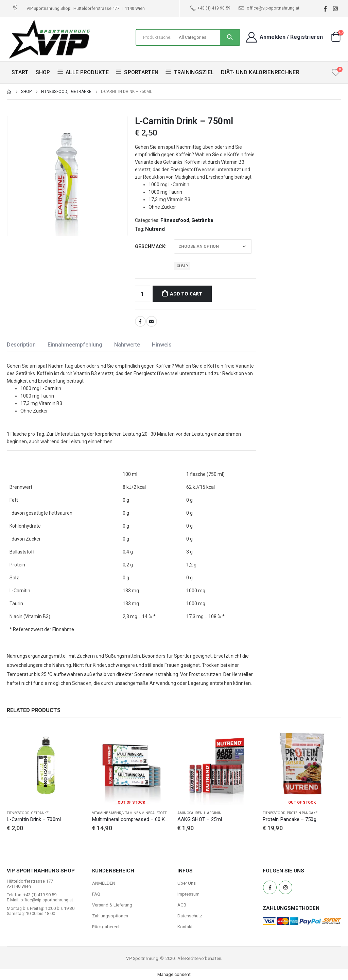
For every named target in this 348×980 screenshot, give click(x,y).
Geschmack (150, 246)
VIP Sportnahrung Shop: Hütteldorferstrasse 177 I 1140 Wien (86, 8)
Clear (182, 266)
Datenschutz (190, 916)
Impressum (188, 894)
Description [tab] (21, 345)
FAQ (96, 894)
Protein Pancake (302, 813)
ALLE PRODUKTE (83, 72)
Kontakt (185, 927)
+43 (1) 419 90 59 (210, 8)
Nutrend (155, 229)
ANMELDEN (104, 883)
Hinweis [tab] (162, 345)
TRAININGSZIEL (190, 72)
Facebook (140, 321)
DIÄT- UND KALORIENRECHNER (260, 72)
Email (152, 321)
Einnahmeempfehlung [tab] (75, 345)
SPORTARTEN (137, 72)
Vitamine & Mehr (107, 813)
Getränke (202, 220)
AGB (182, 905)
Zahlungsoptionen (110, 916)
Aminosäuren (190, 813)
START (20, 72)
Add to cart (186, 294)
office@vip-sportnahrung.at (269, 8)
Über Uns (187, 883)
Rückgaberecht (107, 927)
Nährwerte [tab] (127, 345)
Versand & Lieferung (112, 905)
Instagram (285, 887)
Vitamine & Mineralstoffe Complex (154, 813)
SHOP (43, 72)
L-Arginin (213, 813)
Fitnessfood (175, 220)
